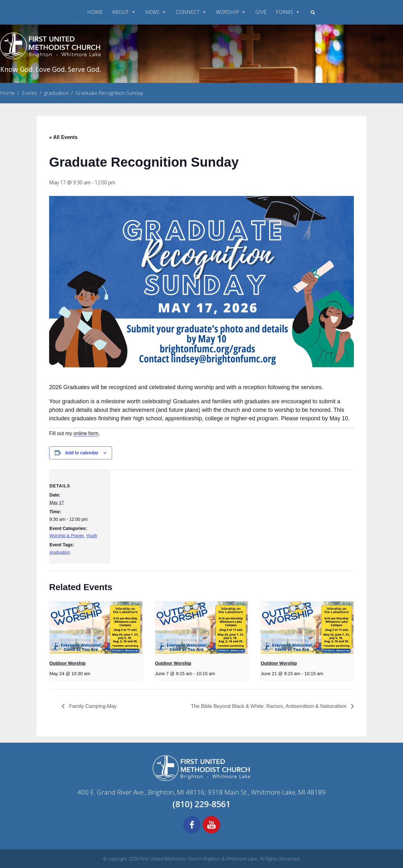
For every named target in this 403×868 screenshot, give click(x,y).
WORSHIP (231, 12)
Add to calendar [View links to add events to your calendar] (82, 453)
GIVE (261, 12)
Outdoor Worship (68, 663)
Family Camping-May (92, 706)
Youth (91, 536)
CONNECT (191, 12)
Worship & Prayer (67, 536)
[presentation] (96, 628)
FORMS (288, 12)
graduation (60, 552)
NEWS (156, 12)
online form (86, 433)
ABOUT (124, 12)
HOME (95, 12)
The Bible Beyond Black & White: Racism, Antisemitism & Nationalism (269, 706)
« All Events (63, 137)
